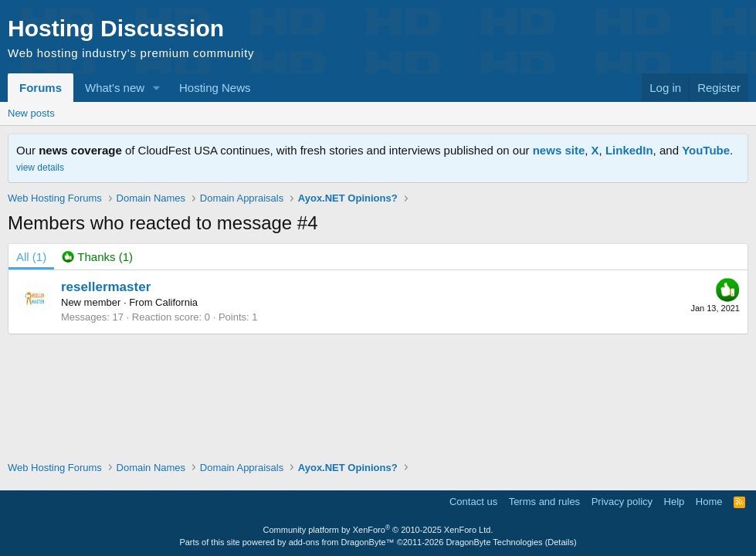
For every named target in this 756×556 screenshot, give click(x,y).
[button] (157, 88)
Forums (41, 88)
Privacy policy (622, 502)
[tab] (97, 257)
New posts (31, 113)
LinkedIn (629, 150)
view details (40, 168)
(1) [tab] (31, 257)
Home (709, 502)
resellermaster (106, 287)
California (176, 302)
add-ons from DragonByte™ (342, 542)
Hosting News (215, 88)
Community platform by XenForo (378, 530)
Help (675, 502)
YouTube (706, 150)
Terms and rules (544, 502)
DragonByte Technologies (494, 542)
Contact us (473, 502)
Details (561, 542)
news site (559, 150)
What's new (115, 88)
